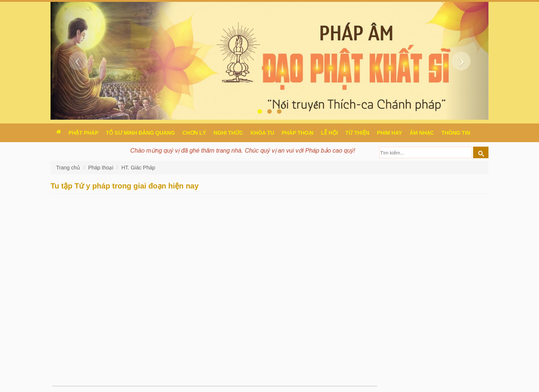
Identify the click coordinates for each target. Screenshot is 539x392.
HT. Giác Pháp (138, 168)
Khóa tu (262, 133)
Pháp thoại (297, 133)
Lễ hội (329, 133)
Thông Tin (456, 133)
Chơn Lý (194, 133)
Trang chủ (69, 168)
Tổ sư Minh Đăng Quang (141, 133)
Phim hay (389, 133)
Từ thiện (357, 133)
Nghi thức (228, 133)
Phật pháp (83, 133)
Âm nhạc (422, 133)
